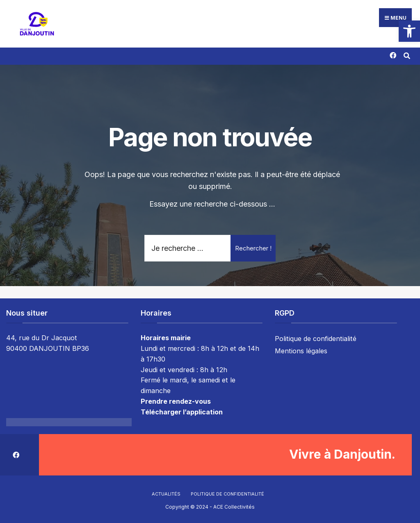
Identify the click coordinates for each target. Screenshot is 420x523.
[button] (409, 31)
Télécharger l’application (182, 412)
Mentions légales (301, 351)
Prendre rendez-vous (176, 401)
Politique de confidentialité (316, 339)
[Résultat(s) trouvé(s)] (407, 55)
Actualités (166, 494)
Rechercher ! (253, 248)
